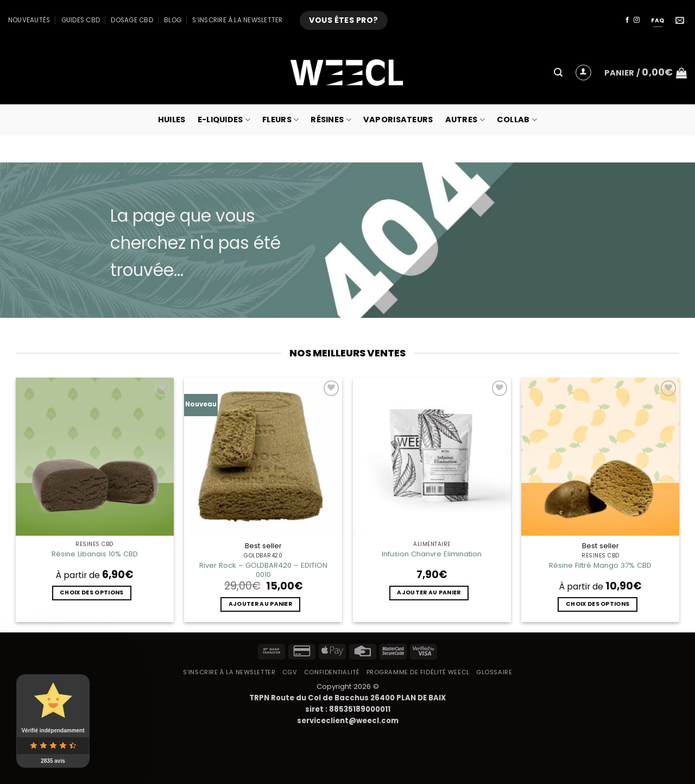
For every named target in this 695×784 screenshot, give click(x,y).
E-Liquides (224, 120)
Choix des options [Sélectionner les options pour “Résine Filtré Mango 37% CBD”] (598, 604)
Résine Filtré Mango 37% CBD (600, 565)
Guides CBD (81, 20)
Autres (465, 120)
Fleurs (280, 120)
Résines (331, 120)
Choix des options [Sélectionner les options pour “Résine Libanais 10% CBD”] (91, 592)
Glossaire (494, 672)
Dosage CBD (132, 20)
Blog (173, 20)
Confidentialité (332, 672)
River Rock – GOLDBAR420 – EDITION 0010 (263, 570)
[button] (558, 73)
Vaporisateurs (398, 120)
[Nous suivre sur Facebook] (627, 20)
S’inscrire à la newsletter (237, 20)
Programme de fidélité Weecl (418, 672)
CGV (290, 672)
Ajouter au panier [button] (260, 604)
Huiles (172, 120)
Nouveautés (29, 20)
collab (517, 120)
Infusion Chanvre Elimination (432, 554)
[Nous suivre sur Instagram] (637, 20)
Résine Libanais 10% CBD (95, 554)
